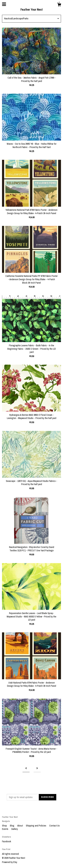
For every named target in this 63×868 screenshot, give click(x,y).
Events (5, 829)
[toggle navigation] (4, 4)
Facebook (7, 841)
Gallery (15, 829)
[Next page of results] (37, 769)
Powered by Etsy (10, 862)
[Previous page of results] (26, 769)
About (20, 826)
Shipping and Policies (36, 826)
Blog (12, 826)
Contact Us (54, 826)
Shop (5, 826)
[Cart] (59, 5)
